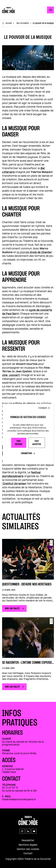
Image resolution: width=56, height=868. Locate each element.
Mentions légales (28, 845)
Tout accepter (37, 443)
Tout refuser (19, 443)
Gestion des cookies (28, 849)
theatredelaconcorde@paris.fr (19, 800)
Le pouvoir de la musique (43, 23)
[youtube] (34, 831)
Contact (28, 854)
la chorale (34, 253)
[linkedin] (28, 831)
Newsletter (28, 841)
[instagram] (22, 831)
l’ (14, 484)
